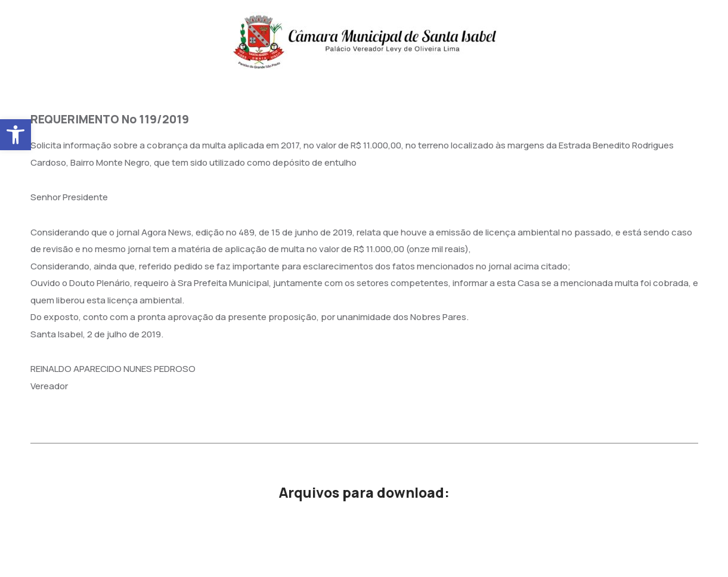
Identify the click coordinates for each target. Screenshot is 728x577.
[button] (16, 135)
